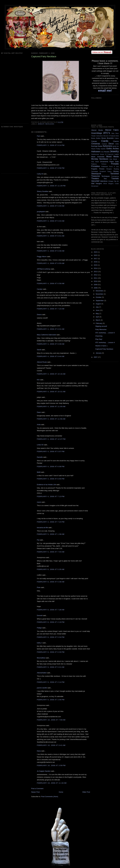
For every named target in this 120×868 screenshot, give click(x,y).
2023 (96, 252)
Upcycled (95, 181)
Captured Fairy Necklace (104, 349)
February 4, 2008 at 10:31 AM (51, 392)
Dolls (117, 144)
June (98, 310)
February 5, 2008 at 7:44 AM (51, 552)
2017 (96, 259)
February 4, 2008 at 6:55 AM (51, 263)
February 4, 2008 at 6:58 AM (51, 283)
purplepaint (41, 212)
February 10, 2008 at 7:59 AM (51, 720)
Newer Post (35, 792)
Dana (39, 751)
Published (105, 166)
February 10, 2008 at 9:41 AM (51, 745)
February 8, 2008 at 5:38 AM (51, 582)
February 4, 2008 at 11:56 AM (51, 419)
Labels (117, 154)
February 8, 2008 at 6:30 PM (51, 652)
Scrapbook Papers (106, 171)
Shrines (116, 171)
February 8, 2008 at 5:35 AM (51, 569)
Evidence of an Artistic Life (46, 485)
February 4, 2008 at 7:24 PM (51, 522)
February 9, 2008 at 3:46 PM (51, 700)
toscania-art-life (42, 528)
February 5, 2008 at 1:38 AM (51, 534)
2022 (96, 255)
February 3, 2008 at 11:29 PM (51, 186)
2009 (96, 285)
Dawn (39, 412)
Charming (99, 336)
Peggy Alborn (42, 257)
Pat (38, 540)
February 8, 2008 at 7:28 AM (51, 610)
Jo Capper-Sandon (44, 771)
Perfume (104, 164)
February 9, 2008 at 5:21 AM (51, 667)
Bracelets (110, 138)
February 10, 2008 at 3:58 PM (51, 765)
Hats (102, 152)
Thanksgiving (115, 176)
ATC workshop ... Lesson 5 (105, 333)
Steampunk (96, 174)
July (97, 307)
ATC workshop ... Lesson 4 (105, 342)
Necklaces (50, 124)
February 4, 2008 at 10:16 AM (51, 374)
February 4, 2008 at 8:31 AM (51, 329)
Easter (100, 146)
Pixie (39, 587)
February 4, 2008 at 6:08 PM (51, 467)
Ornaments (104, 162)
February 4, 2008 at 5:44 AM (51, 221)
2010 (96, 281)
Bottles (98, 138)
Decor (111, 144)
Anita (39, 425)
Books (93, 138)
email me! (105, 91)
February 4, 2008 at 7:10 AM (51, 309)
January (99, 353)
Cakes (117, 138)
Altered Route (42, 362)
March (98, 320)
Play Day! (99, 339)
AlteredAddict (42, 673)
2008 (96, 288)
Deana (39, 315)
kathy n (39, 643)
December (100, 291)
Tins (105, 179)
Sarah (39, 350)
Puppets (94, 169)
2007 (96, 357)
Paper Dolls (114, 162)
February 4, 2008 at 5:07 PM (51, 451)
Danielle (40, 457)
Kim (38, 380)
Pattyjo (39, 628)
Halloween (96, 152)
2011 (96, 278)
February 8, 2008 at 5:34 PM (51, 637)
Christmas (96, 144)
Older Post (86, 792)
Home (61, 792)
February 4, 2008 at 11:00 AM (51, 406)
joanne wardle (42, 688)
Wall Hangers (97, 183)
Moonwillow (41, 658)
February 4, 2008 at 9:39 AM (51, 344)
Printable (115, 164)
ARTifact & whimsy (44, 269)
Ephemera (107, 146)
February (99, 323)
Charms (116, 141)
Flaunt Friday (96, 149)
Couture (104, 144)
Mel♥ (39, 472)
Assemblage (97, 133)
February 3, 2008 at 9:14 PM (51, 145)
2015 (96, 265)
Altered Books (97, 130)
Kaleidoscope (95, 154)
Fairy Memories (101, 329)
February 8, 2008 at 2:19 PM (51, 622)
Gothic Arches (113, 149)
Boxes (104, 138)
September (100, 301)
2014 (96, 268)
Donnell (40, 615)
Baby (113, 133)
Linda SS (40, 445)
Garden (103, 149)
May (97, 314)
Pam (39, 136)
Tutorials (115, 178)
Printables (96, 166)
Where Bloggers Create (111, 184)
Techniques (106, 176)
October (99, 297)
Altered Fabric (112, 130)
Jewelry (41, 124)
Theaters (95, 178)
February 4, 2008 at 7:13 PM (51, 496)
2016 (96, 262)
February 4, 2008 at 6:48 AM (51, 251)
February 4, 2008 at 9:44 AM (51, 356)
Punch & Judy (114, 167)
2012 (96, 275)
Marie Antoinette (98, 157)
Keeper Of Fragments (107, 154)
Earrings (94, 146)
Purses (102, 169)
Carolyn (40, 289)
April (98, 317)
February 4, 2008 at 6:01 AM (51, 236)
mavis (39, 502)
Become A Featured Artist (111, 136)
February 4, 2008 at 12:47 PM (51, 439)
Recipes (109, 169)
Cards (105, 141)
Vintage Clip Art (113, 181)
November (100, 294)
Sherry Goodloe (43, 191)
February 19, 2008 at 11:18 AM (52, 783)
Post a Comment (37, 789)
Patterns (94, 164)
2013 (96, 272)
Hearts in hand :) (101, 346)
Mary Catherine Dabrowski (46, 335)
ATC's (107, 133)
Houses (107, 152)
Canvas (94, 141)
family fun (116, 146)
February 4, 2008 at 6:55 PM (51, 479)
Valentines (104, 181)
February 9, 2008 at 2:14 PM (51, 682)
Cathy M (40, 174)
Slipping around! (101, 326)
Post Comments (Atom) (50, 797)
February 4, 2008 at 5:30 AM (51, 206)
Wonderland (95, 186)
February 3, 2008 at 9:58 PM (51, 168)
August (98, 304)
